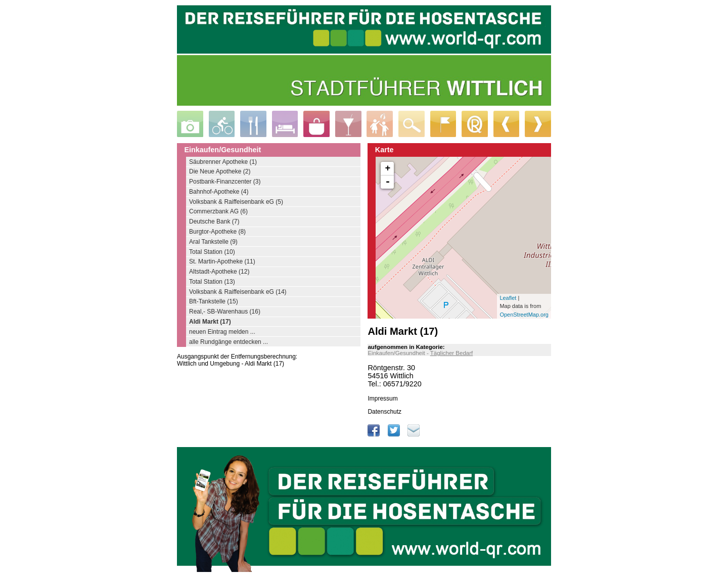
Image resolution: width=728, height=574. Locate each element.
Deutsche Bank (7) (214, 222)
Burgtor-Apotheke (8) (217, 232)
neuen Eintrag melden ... (222, 332)
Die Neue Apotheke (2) (220, 171)
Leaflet (508, 298)
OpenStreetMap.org (524, 315)
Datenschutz (384, 412)
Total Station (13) (212, 282)
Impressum (382, 399)
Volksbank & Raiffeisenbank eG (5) (236, 202)
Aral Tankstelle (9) (213, 242)
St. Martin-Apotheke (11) (222, 261)
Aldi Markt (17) (210, 322)
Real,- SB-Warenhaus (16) (225, 312)
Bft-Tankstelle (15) (214, 301)
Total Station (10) (212, 252)
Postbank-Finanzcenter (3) (225, 182)
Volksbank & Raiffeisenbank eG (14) (238, 292)
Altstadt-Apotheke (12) (219, 272)
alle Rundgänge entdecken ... (229, 342)
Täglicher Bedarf (452, 353)
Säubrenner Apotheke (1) (223, 162)
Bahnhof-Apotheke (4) (219, 192)
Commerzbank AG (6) (218, 211)
